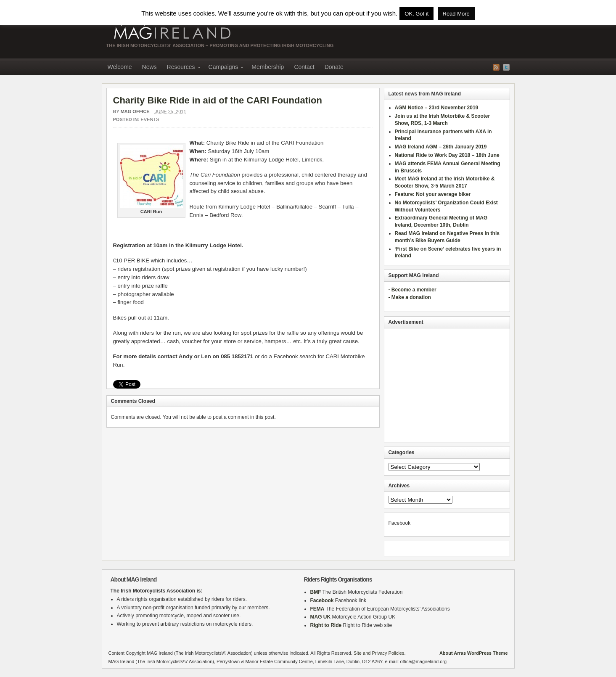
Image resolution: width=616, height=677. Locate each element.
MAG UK (321, 617)
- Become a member (412, 290)
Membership (268, 67)
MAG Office (135, 111)
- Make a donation (410, 297)
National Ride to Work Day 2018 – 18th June (447, 155)
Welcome (120, 67)
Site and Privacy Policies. (380, 653)
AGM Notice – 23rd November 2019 (437, 108)
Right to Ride (326, 625)
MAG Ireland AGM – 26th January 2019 (441, 147)
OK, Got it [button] (416, 14)
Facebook (322, 600)
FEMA (317, 609)
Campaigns (223, 68)
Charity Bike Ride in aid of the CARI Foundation (218, 100)
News (149, 67)
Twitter (506, 67)
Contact (304, 67)
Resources (181, 68)
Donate (334, 67)
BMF (316, 592)
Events (150, 119)
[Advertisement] (447, 385)
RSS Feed (496, 67)
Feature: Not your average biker (433, 194)
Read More (456, 14)
